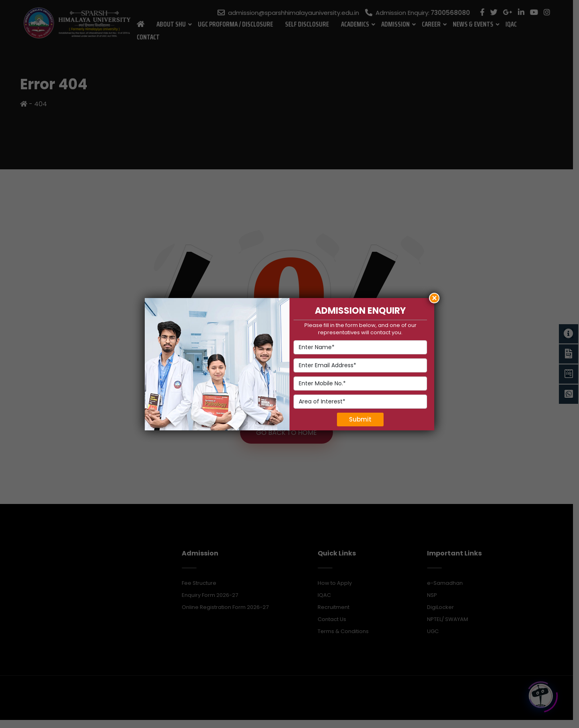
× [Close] (434, 298)
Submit (360, 419)
